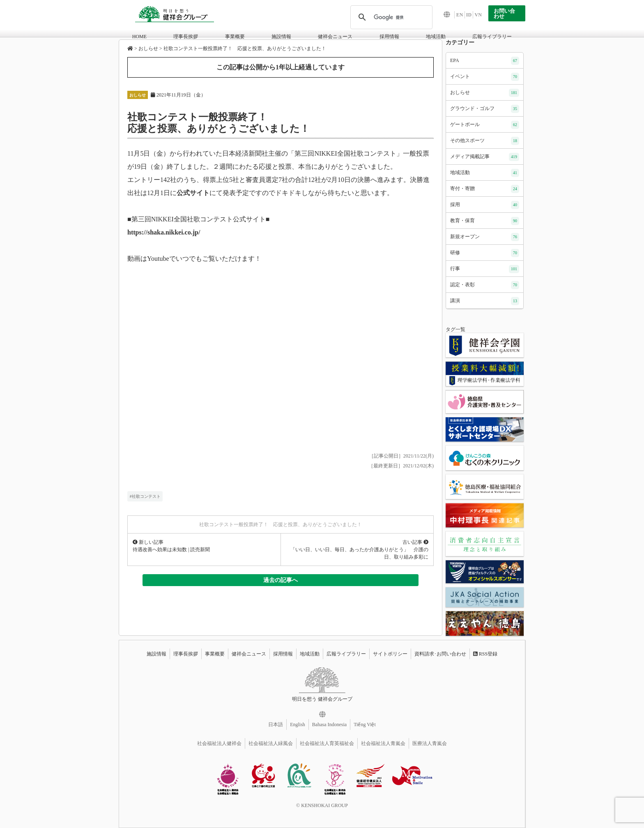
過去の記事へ (281, 580)
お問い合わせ (504, 14)
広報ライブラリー (492, 37)
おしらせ (138, 95)
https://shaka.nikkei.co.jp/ (164, 232)
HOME (139, 37)
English (298, 724)
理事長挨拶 (186, 37)
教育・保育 (485, 221)
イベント (485, 77)
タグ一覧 (455, 329)
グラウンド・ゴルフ (485, 109)
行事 (485, 269)
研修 (485, 253)
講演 (485, 301)
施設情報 (281, 37)
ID (469, 15)
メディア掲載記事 (485, 157)
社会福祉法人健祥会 (219, 743)
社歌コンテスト (146, 496)
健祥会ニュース (335, 37)
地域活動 (436, 37)
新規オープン (485, 237)
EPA (485, 61)
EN (460, 15)
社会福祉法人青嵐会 (383, 743)
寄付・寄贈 (485, 189)
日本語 (276, 724)
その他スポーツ (485, 141)
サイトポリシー (390, 654)
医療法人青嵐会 (430, 743)
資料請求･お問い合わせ (440, 654)
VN (478, 15)
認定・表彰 (485, 285)
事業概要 (235, 37)
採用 (485, 205)
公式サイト (193, 193)
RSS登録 (485, 654)
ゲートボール (485, 125)
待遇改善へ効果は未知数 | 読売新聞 (171, 550)
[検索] (390, 17)
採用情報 (389, 37)
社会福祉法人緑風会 (271, 743)
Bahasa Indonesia (329, 724)
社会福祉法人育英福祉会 (327, 743)
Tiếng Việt (365, 724)
